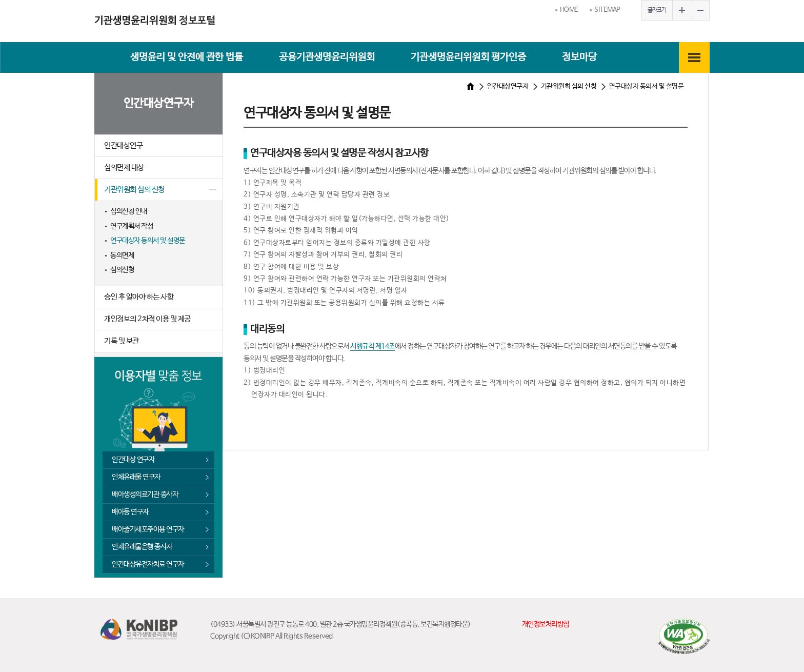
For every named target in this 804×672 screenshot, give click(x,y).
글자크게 (681, 10)
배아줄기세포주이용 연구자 (148, 529)
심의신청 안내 (129, 211)
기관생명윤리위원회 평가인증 (468, 57)
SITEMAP (607, 10)
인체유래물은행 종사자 (142, 547)
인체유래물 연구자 (136, 477)
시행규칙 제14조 (373, 346)
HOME (569, 10)
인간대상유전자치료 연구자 (148, 564)
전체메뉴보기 (694, 57)
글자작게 (700, 10)
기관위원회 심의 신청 (134, 190)
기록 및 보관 (122, 341)
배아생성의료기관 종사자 (145, 495)
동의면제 (122, 255)
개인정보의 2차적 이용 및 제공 (147, 319)
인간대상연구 (123, 145)
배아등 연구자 (130, 512)
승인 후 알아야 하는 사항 (139, 297)
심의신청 (122, 270)
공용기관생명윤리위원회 (327, 57)
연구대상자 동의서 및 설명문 (148, 241)
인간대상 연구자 (133, 460)
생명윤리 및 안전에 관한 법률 (187, 57)
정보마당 (579, 57)
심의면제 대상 (124, 167)
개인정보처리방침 (546, 624)
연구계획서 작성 (132, 226)
